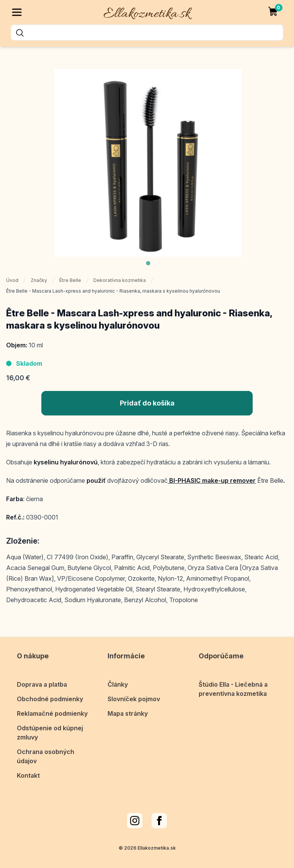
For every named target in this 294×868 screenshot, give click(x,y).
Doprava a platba (42, 682)
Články (118, 682)
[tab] (148, 263)
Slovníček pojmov (134, 697)
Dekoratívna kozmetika (120, 280)
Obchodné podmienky (50, 697)
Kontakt (28, 773)
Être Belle (70, 280)
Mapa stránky (128, 711)
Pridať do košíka (147, 403)
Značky (39, 280)
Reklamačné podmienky (52, 711)
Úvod (12, 280)
